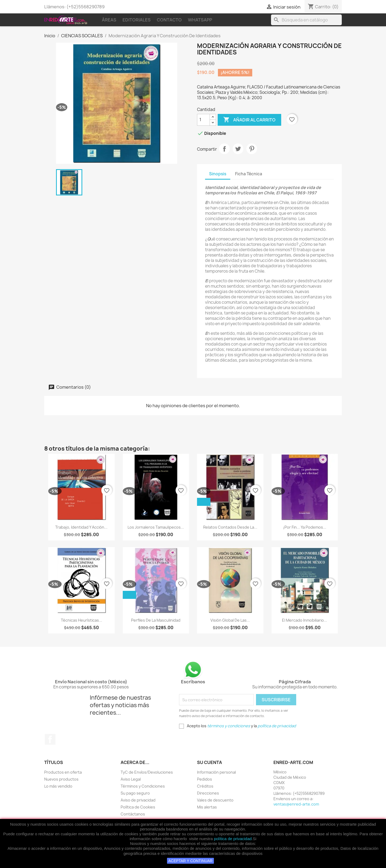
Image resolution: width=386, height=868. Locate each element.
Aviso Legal (131, 779)
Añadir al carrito (249, 120)
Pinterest (252, 149)
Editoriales (137, 20)
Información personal (216, 772)
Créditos (205, 786)
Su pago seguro (135, 793)
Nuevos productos (61, 779)
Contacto (169, 20)
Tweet (238, 149)
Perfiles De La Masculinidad (156, 620)
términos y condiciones (229, 726)
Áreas (109, 20)
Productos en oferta (63, 772)
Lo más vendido (58, 786)
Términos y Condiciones (143, 786)
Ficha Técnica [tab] (249, 174)
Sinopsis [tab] (218, 174)
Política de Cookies (138, 807)
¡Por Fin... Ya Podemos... (305, 527)
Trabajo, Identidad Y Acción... (81, 527)
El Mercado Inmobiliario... (305, 620)
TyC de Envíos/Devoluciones (147, 772)
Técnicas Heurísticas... (81, 620)
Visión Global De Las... (230, 620)
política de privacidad (233, 839)
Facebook (50, 739)
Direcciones (208, 793)
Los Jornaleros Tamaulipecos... (156, 527)
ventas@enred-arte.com (296, 804)
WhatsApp (200, 20)
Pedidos (205, 779)
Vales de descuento (215, 800)
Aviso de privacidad (138, 800)
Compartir (224, 149)
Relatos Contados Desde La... (230, 527)
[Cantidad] (203, 120)
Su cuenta (209, 762)
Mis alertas (207, 807)
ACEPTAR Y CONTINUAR (190, 861)
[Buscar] (306, 20)
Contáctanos (133, 814)
